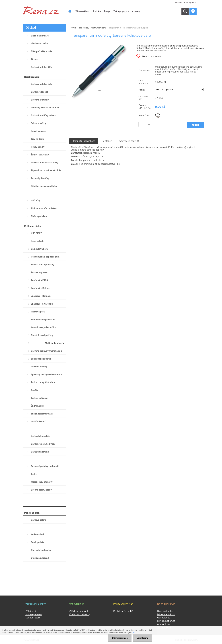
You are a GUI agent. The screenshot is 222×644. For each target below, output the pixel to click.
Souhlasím (142, 638)
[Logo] (41, 10)
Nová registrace (190, 3)
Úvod (74, 28)
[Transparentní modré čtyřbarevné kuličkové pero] (100, 45)
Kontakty (136, 11)
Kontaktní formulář (123, 611)
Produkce (97, 11)
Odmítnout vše (120, 638)
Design (107, 11)
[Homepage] (68, 11)
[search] (185, 11)
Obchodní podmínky (80, 614)
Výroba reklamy (83, 11)
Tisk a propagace (121, 11)
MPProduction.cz (166, 621)
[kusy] (142, 124)
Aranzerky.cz (164, 624)
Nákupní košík (33, 618)
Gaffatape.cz (164, 618)
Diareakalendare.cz (167, 611)
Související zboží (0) (129, 141)
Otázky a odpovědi (79, 611)
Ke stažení (107, 141)
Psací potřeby (83, 28)
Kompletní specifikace (84, 141)
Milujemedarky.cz (166, 614)
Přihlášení (178, 3)
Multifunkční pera (98, 28)
